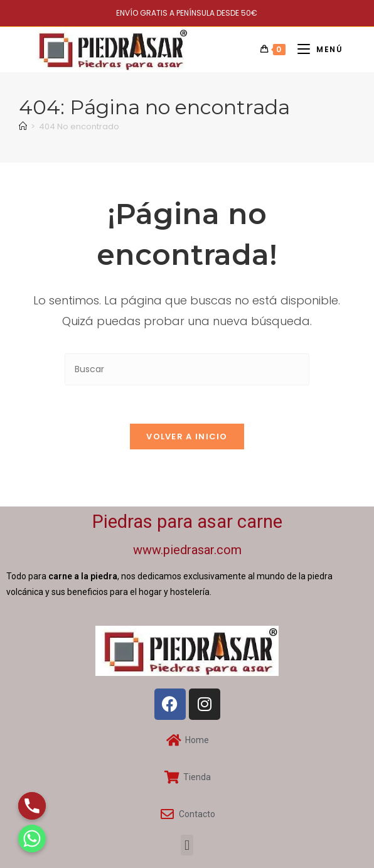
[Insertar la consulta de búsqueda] (187, 369)
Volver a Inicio (187, 437)
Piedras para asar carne (187, 522)
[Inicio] (23, 126)
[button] (187, 845)
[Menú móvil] (315, 49)
